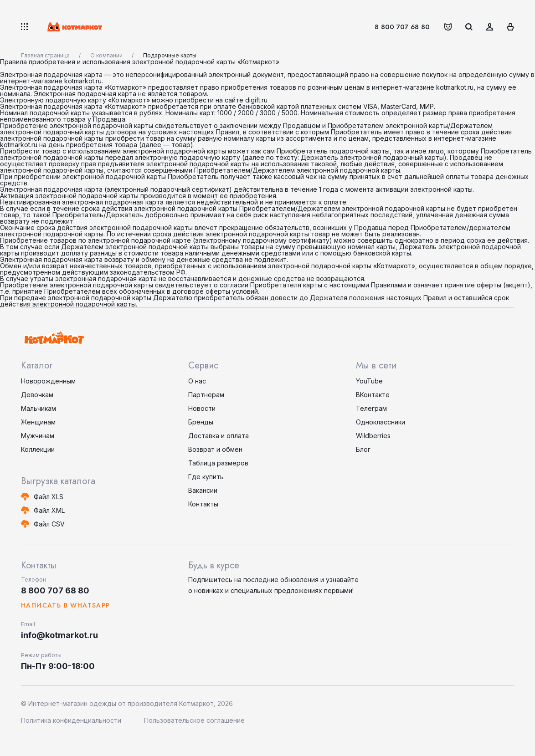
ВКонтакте (373, 395)
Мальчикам (39, 408)
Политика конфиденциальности (71, 720)
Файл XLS (49, 497)
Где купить (206, 477)
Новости (202, 408)
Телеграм (371, 408)
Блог (363, 449)
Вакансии (203, 490)
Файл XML (49, 510)
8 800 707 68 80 (402, 27)
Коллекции (38, 449)
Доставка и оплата (219, 436)
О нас (197, 381)
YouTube (369, 381)
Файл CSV (49, 524)
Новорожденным (48, 381)
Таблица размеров (218, 463)
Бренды (201, 422)
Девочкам (37, 395)
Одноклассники (381, 422)
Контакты (203, 504)
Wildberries (373, 436)
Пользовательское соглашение (194, 720)
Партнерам (206, 395)
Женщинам (38, 422)
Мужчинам (38, 436)
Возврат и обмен (215, 449)
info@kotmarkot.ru (59, 635)
